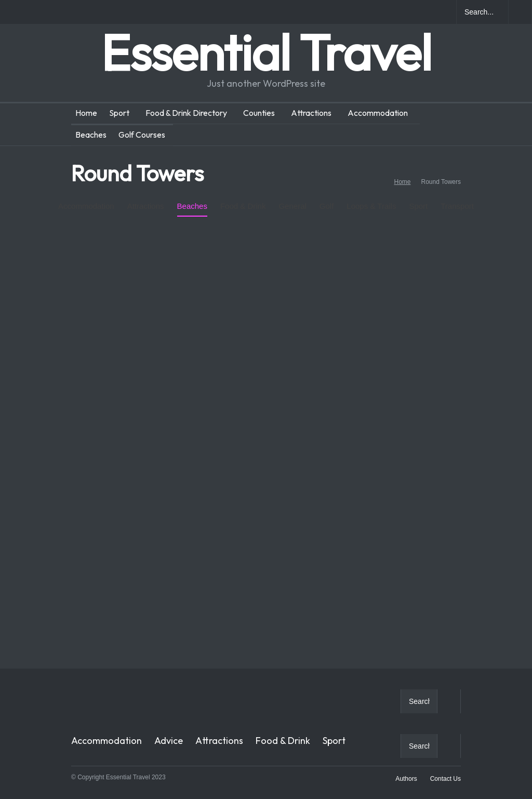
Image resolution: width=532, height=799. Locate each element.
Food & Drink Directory (186, 113)
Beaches (91, 135)
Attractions (311, 113)
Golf (327, 198)
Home (86, 113)
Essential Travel (266, 52)
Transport (457, 206)
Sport (119, 113)
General (292, 198)
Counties (259, 113)
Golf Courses (142, 135)
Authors (406, 779)
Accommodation (378, 113)
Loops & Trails (371, 198)
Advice (169, 741)
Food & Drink (243, 198)
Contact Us (445, 779)
